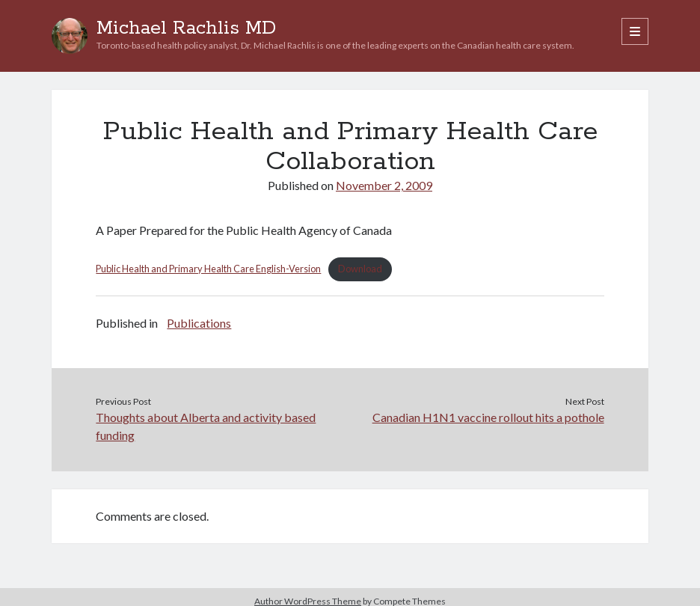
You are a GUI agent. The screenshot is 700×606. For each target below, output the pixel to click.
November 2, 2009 (384, 185)
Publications (199, 323)
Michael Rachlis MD (186, 28)
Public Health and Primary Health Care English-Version (208, 269)
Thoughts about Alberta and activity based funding (206, 426)
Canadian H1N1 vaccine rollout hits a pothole (488, 417)
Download (360, 269)
